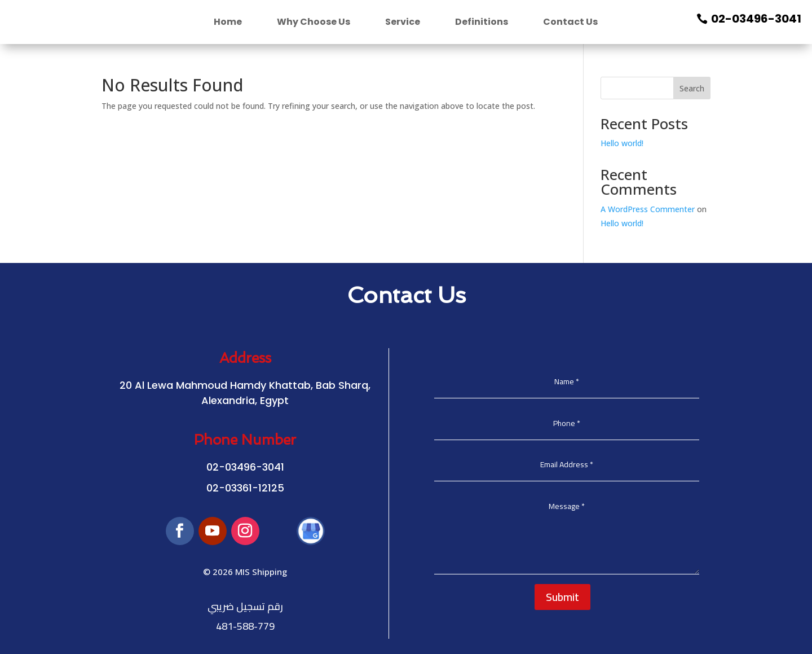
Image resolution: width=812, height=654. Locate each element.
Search (692, 88)
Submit (562, 597)
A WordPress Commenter (648, 209)
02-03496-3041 (756, 19)
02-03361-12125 (245, 488)
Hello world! (622, 143)
